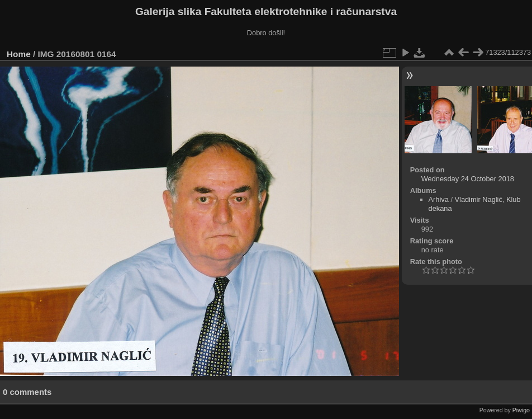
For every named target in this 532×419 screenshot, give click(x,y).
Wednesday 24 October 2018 (468, 179)
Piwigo (521, 410)
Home (19, 54)
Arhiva (439, 199)
